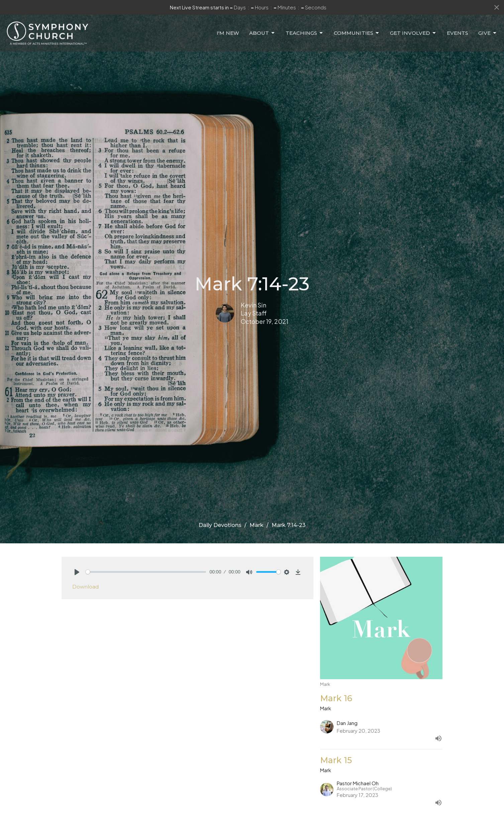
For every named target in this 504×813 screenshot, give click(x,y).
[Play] (77, 572)
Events (458, 33)
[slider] (146, 572)
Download (85, 587)
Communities (357, 33)
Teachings (305, 33)
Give (488, 33)
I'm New (228, 33)
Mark (257, 525)
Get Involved (413, 33)
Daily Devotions (220, 525)
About (262, 33)
